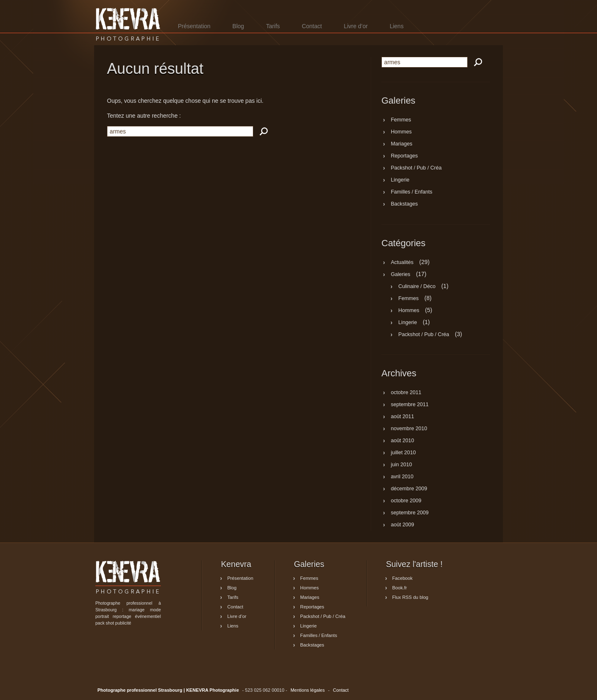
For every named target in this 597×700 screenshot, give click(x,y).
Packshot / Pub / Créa (416, 168)
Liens (397, 26)
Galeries (401, 274)
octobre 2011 (406, 393)
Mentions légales (308, 690)
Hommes (401, 132)
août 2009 (403, 525)
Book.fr (399, 588)
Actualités (402, 262)
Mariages (402, 144)
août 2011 (403, 417)
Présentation (194, 26)
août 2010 (403, 441)
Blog (238, 26)
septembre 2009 (410, 513)
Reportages (404, 156)
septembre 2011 (410, 405)
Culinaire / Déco (417, 286)
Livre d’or (356, 26)
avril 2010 (402, 477)
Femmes (401, 120)
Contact (312, 26)
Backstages (404, 204)
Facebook (402, 578)
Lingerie (400, 180)
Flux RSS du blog (410, 597)
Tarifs (273, 26)
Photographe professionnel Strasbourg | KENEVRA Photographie (128, 24)
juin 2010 (402, 465)
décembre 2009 (409, 489)
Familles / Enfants (412, 192)
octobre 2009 (406, 501)
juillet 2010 (403, 453)
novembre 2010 (409, 429)
